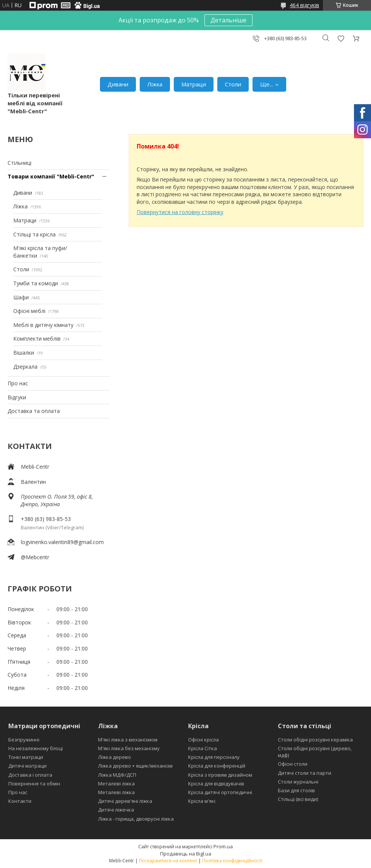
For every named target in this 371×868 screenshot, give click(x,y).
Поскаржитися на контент (168, 861)
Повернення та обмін (34, 784)
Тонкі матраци (26, 757)
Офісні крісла (203, 740)
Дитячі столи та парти (305, 773)
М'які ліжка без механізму (129, 748)
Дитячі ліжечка (116, 810)
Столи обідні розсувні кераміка (315, 740)
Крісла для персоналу (214, 757)
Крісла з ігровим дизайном (220, 775)
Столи (233, 84)
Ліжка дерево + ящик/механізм (135, 766)
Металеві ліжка (116, 784)
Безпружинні (24, 740)
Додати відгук (341, 38)
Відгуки (17, 397)
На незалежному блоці (36, 748)
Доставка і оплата (30, 775)
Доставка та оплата (34, 411)
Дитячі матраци (27, 766)
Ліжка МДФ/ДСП (117, 775)
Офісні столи (293, 764)
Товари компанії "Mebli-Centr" (51, 176)
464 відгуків (304, 5)
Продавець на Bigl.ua (186, 854)
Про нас (18, 383)
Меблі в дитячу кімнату (43, 325)
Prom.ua (223, 846)
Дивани (118, 84)
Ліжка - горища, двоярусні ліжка (136, 819)
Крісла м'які (202, 801)
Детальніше (228, 20)
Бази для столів (296, 790)
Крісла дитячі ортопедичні (220, 792)
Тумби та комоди (36, 283)
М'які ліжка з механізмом (128, 740)
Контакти (20, 801)
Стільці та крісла (34, 234)
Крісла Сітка (203, 748)
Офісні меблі (29, 311)
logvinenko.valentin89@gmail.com (62, 542)
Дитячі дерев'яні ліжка (125, 801)
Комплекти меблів (37, 339)
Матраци (194, 84)
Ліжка (155, 84)
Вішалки (24, 353)
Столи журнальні (298, 782)
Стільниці (19, 163)
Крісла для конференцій (217, 766)
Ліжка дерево (115, 757)
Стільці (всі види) (298, 799)
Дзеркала (25, 367)
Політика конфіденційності (232, 861)
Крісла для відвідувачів (216, 784)
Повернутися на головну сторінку (180, 212)
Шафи (21, 297)
